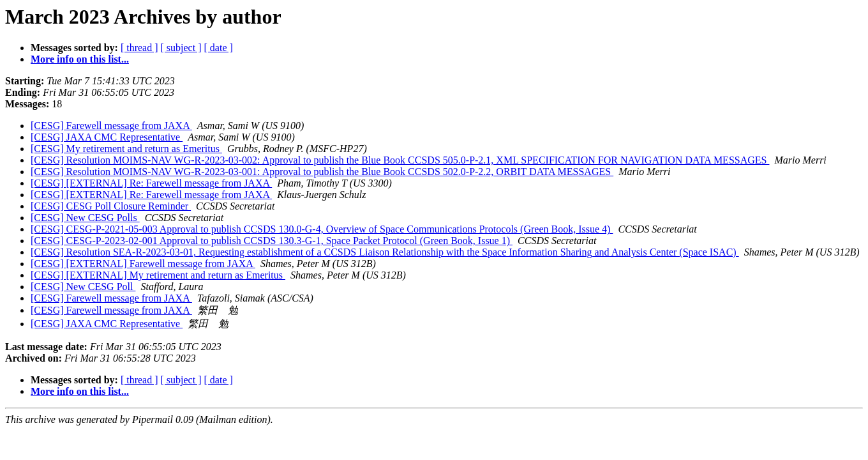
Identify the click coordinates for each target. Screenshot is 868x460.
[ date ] (219, 48)
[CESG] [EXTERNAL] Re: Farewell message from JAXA (151, 183)
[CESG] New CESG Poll (83, 287)
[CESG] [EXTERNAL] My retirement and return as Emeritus (158, 275)
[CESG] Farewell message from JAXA (111, 126)
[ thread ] (139, 48)
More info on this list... (80, 59)
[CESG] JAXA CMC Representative (107, 137)
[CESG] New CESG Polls (85, 218)
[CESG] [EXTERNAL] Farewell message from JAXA (143, 264)
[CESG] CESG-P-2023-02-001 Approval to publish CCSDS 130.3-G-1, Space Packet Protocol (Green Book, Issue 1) (272, 241)
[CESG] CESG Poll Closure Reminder (111, 206)
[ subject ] (181, 48)
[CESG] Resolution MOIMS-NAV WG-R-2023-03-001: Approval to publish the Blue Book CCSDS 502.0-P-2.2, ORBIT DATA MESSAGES (322, 172)
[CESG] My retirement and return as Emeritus (126, 149)
